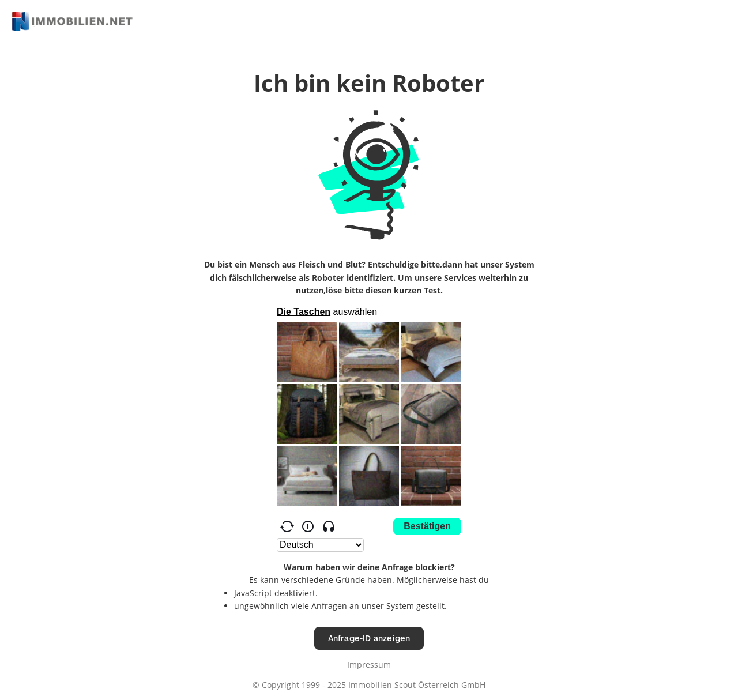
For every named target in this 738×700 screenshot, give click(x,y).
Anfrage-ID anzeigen (369, 638)
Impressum (369, 665)
